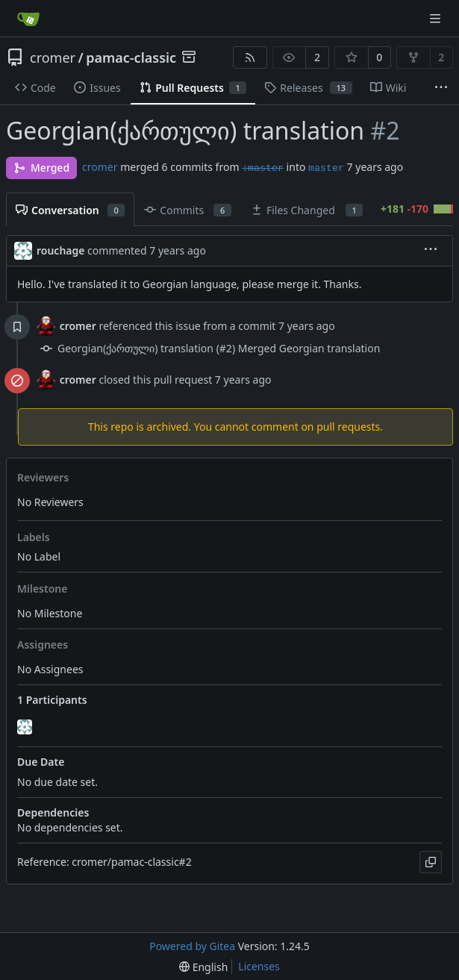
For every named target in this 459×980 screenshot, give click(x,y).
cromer (53, 57)
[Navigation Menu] (437, 18)
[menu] (431, 250)
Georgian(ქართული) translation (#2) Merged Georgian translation (219, 348)
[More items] (441, 88)
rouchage (60, 250)
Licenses (259, 966)
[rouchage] (26, 727)
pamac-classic (131, 57)
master (326, 168)
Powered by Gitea (192, 946)
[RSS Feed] (250, 57)
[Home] (28, 19)
